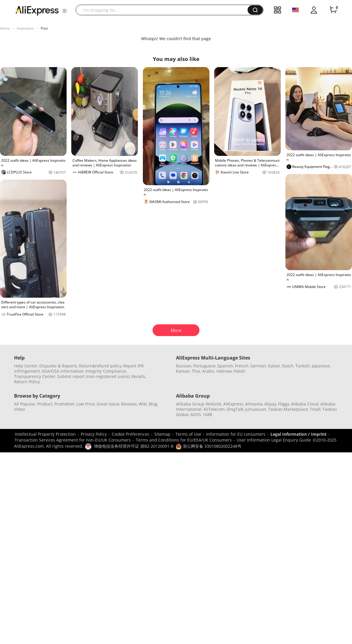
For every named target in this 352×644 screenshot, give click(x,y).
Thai (196, 371)
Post (44, 28)
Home (5, 28)
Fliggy (284, 404)
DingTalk (235, 409)
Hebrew (224, 371)
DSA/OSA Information (63, 371)
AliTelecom (214, 409)
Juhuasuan (256, 409)
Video (20, 409)
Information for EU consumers (236, 434)
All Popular (25, 404)
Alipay (270, 404)
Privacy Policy (94, 434)
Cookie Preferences (131, 434)
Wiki (143, 404)
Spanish (225, 366)
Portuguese (204, 366)
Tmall (315, 409)
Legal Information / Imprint (298, 434)
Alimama (254, 404)
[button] (65, 11)
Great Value (108, 404)
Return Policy (27, 382)
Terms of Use (188, 434)
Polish (239, 371)
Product (45, 404)
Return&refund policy (100, 366)
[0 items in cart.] (333, 10)
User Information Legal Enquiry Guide (274, 440)
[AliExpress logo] (37, 10)
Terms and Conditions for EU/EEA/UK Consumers (184, 440)
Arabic (208, 371)
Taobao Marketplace (288, 409)
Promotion (64, 404)
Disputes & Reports (58, 366)
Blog (153, 404)
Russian (184, 366)
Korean (183, 371)
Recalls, (139, 376)
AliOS (196, 414)
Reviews (129, 404)
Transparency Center (35, 376)
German (258, 366)
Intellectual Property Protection (45, 434)
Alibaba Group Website (199, 404)
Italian (274, 366)
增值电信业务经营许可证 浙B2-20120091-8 (134, 446)
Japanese (321, 366)
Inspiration (25, 28)
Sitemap (162, 434)
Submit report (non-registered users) (93, 376)
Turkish (303, 366)
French (242, 366)
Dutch (288, 366)
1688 (207, 414)
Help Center (26, 366)
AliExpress (233, 404)
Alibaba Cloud (305, 404)
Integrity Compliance (106, 371)
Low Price (86, 404)
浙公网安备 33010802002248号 (209, 446)
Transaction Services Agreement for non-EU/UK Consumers (73, 440)
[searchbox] (164, 10)
